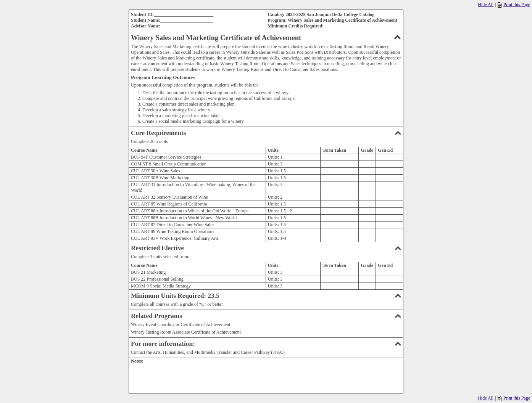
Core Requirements (266, 133)
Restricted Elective (266, 248)
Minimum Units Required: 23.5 (266, 296)
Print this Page (514, 5)
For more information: (266, 344)
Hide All (486, 5)
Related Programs (266, 316)
